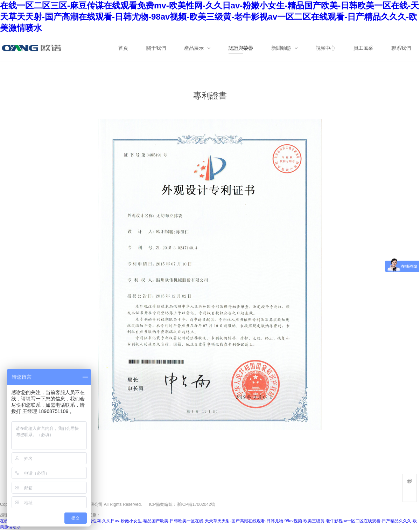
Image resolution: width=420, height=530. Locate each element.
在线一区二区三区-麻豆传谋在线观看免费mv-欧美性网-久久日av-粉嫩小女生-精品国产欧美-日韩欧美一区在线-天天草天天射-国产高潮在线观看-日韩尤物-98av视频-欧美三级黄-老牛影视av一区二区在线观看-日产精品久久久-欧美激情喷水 (209, 17)
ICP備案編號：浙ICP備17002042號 (182, 504)
